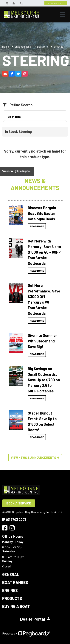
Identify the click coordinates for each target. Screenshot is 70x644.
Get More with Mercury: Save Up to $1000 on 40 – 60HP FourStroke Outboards (44, 252)
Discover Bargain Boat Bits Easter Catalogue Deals (42, 213)
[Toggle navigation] (63, 14)
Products (12, 598)
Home (6, 47)
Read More (37, 226)
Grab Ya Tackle (23, 47)
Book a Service (19, 503)
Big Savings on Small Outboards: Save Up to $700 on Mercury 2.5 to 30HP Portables (44, 380)
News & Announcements (35, 184)
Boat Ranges (15, 582)
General (11, 574)
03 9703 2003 (14, 520)
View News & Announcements (35, 458)
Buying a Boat (16, 606)
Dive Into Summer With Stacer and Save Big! (42, 341)
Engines (10, 590)
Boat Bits (42, 47)
